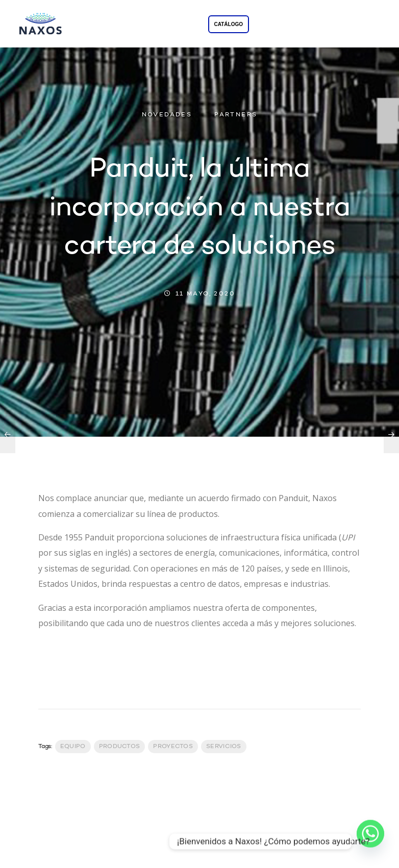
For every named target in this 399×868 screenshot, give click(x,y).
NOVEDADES (167, 115)
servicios (224, 747)
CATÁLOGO (229, 24)
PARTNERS (236, 115)
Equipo (73, 747)
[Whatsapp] (370, 841)
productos (120, 747)
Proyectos (173, 747)
